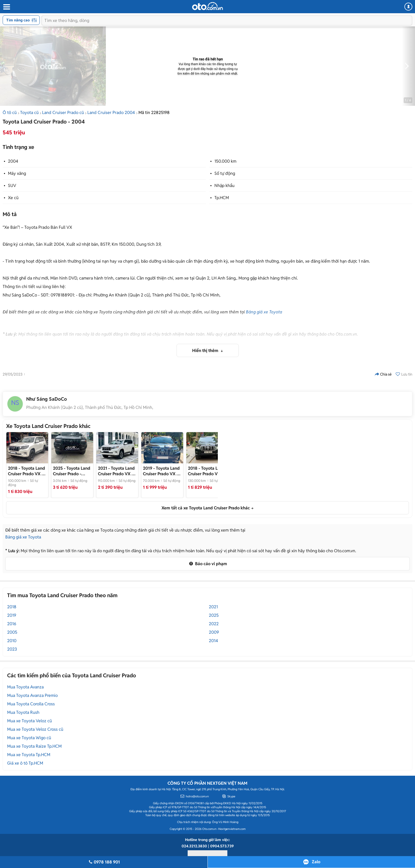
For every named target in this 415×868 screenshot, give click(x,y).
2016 (12, 624)
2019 (12, 615)
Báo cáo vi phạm (207, 564)
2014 (213, 641)
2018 (12, 607)
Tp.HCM (222, 198)
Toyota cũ (29, 113)
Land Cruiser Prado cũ (63, 113)
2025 (214, 615)
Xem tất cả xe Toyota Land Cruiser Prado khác (206, 508)
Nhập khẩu (224, 186)
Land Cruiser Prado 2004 (111, 113)
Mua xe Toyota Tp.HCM (29, 755)
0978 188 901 (104, 862)
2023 (12, 649)
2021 (213, 607)
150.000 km (225, 161)
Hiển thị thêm (206, 351)
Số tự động (225, 173)
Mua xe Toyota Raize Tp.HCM (34, 746)
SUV (12, 186)
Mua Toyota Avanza (25, 687)
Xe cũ (13, 198)
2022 (214, 624)
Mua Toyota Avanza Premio (32, 695)
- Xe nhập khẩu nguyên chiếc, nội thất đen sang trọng (162, 471)
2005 (12, 632)
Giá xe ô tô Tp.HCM (25, 763)
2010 (12, 641)
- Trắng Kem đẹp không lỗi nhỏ (26, 471)
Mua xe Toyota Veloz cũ (30, 721)
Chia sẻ (383, 374)
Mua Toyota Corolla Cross (31, 704)
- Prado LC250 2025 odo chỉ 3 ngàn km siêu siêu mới (72, 471)
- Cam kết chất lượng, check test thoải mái (207, 471)
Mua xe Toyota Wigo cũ (29, 738)
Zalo (316, 862)
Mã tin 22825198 (154, 113)
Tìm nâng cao (22, 20)
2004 (13, 161)
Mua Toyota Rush (23, 712)
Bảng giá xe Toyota (264, 312)
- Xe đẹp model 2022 (117, 471)
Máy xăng (17, 173)
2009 (214, 632)
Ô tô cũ (10, 113)
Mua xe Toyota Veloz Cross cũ (35, 729)
